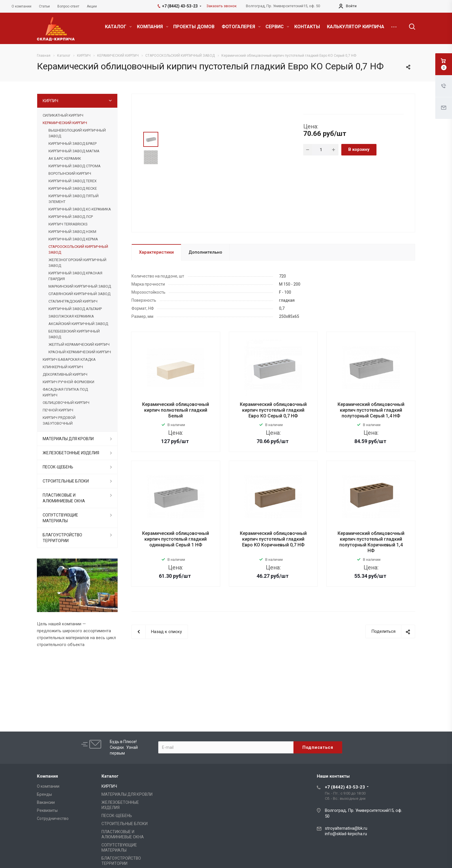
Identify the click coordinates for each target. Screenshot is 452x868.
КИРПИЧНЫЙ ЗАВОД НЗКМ (72, 232)
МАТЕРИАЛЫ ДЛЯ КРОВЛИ (68, 439)
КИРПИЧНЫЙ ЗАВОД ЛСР (71, 217)
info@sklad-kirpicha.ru (346, 834)
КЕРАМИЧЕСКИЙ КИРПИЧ (65, 123)
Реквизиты (47, 810)
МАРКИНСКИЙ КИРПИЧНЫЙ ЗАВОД (80, 286)
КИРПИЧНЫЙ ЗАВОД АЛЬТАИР (75, 309)
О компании (48, 786)
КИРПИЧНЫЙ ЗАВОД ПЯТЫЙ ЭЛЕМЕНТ (74, 199)
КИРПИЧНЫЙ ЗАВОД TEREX (72, 181)
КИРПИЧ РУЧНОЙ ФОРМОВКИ (68, 382)
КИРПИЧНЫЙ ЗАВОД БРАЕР (72, 144)
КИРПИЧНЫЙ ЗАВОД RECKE (73, 188)
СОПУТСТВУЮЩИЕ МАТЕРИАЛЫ (60, 518)
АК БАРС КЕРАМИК (65, 158)
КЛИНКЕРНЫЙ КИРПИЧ (63, 367)
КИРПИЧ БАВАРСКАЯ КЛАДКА (69, 359)
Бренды (44, 794)
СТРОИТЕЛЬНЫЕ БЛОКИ (66, 481)
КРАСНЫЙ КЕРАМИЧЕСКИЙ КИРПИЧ (80, 352)
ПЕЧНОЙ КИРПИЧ (58, 410)
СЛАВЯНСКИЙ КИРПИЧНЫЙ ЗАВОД (79, 294)
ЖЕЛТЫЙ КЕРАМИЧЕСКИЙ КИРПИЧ (79, 344)
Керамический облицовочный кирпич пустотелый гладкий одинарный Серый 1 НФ (176, 539)
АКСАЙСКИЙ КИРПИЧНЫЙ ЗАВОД (78, 324)
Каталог (110, 776)
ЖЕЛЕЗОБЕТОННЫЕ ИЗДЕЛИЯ (71, 453)
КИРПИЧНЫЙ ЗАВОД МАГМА (74, 151)
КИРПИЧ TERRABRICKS (68, 224)
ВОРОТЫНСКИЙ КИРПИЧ (70, 173)
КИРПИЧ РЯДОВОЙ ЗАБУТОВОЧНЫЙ (59, 420)
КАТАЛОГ (118, 27)
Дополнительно (205, 252)
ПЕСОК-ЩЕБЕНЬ (58, 467)
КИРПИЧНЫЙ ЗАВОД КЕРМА (73, 239)
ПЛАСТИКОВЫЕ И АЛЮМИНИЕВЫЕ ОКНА (64, 498)
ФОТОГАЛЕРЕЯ (241, 27)
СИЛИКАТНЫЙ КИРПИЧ (63, 115)
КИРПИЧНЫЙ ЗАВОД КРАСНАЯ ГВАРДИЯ (75, 276)
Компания (47, 776)
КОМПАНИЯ (153, 27)
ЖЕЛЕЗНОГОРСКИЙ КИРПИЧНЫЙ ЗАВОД (77, 263)
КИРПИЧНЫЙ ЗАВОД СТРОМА (75, 166)
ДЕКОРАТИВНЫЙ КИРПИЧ (65, 374)
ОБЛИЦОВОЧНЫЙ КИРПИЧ (66, 403)
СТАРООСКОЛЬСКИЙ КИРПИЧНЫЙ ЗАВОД (78, 249)
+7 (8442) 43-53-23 (345, 787)
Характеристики (156, 252)
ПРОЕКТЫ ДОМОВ (194, 27)
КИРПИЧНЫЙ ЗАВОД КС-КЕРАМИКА (80, 209)
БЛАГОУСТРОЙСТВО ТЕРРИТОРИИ (62, 538)
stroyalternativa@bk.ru (346, 828)
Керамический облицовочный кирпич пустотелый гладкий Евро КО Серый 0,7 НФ (273, 410)
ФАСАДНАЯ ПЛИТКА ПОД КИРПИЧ (65, 392)
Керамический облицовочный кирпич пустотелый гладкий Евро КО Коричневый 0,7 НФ (273, 539)
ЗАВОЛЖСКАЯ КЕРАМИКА (71, 316)
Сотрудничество (53, 818)
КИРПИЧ (50, 101)
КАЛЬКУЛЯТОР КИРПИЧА (356, 27)
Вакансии (46, 802)
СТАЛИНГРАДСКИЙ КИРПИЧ (73, 301)
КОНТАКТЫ (307, 27)
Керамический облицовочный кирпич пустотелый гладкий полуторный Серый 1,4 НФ (371, 410)
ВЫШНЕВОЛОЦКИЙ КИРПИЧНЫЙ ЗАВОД (77, 133)
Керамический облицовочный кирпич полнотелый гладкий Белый (176, 410)
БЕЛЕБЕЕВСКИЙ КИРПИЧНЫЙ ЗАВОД (74, 334)
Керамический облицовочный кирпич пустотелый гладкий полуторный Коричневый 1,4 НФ (371, 542)
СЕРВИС (277, 27)
